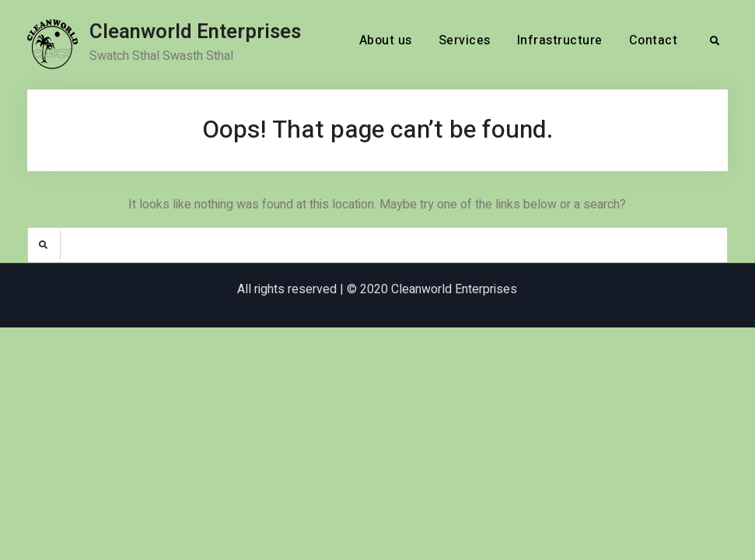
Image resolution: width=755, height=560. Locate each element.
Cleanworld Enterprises (195, 32)
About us (386, 40)
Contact (654, 40)
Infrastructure (560, 40)
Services (465, 40)
